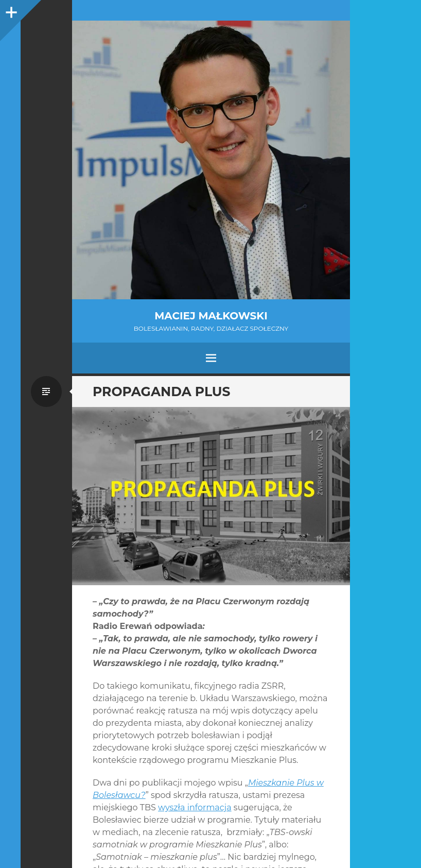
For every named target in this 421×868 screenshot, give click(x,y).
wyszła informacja (195, 807)
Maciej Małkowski (211, 316)
